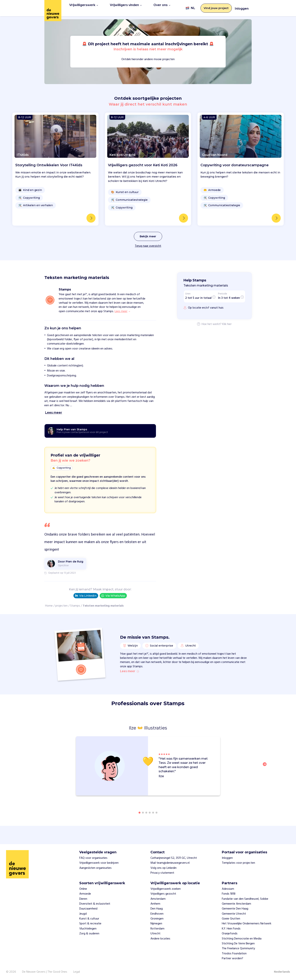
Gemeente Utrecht (234, 914)
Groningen (157, 919)
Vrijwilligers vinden (126, 7)
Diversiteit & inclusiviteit (95, 904)
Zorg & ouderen (89, 934)
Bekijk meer (148, 234)
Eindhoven (157, 914)
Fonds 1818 (229, 894)
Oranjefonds (230, 934)
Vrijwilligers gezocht (163, 894)
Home (49, 603)
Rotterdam (157, 929)
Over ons (162, 7)
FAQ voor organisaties (93, 858)
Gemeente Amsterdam (236, 904)
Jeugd (83, 914)
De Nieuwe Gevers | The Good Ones (45, 972)
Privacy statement (162, 873)
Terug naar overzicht (148, 243)
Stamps (75, 603)
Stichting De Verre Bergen (238, 944)
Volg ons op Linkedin (163, 868)
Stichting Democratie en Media (242, 939)
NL (190, 7)
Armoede (85, 894)
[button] (266, 773)
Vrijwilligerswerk (84, 7)
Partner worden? (232, 959)
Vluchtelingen (88, 929)
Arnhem (155, 904)
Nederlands (282, 972)
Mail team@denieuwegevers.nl (170, 863)
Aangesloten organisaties (95, 868)
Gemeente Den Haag (235, 909)
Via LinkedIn (86, 593)
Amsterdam (158, 899)
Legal (77, 972)
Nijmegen (156, 924)
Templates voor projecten (238, 863)
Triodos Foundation (234, 954)
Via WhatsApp (113, 593)
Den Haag (157, 909)
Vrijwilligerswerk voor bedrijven (99, 863)
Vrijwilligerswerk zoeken (166, 889)
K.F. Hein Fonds (231, 929)
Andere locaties (160, 939)
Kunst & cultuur (89, 919)
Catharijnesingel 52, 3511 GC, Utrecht (174, 858)
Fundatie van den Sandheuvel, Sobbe (245, 899)
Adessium (228, 889)
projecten (61, 603)
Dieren (83, 899)
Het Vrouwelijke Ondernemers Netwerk (247, 924)
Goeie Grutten (231, 919)
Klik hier (227, 322)
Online (83, 889)
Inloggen (242, 7)
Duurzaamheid (88, 909)
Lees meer (129, 673)
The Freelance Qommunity (238, 949)
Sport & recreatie (90, 924)
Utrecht (155, 934)
